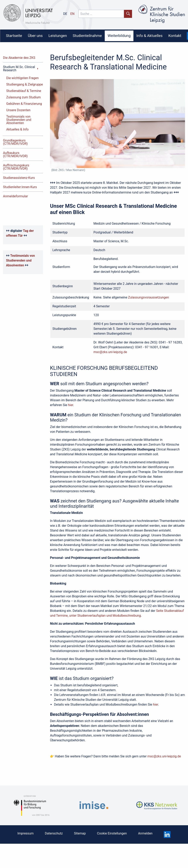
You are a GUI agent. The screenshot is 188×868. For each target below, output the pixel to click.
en (73, 14)
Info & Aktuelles (149, 36)
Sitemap (80, 833)
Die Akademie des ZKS (19, 58)
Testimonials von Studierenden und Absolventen (19, 120)
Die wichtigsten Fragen (22, 78)
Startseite (14, 36)
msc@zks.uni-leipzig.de (110, 352)
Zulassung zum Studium (23, 97)
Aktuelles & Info (17, 129)
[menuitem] (14, 36)
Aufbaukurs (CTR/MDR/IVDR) (15, 154)
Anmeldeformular (15, 196)
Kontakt (175, 36)
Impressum (26, 833)
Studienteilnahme (87, 36)
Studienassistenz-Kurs (19, 178)
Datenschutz (54, 833)
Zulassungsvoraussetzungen (148, 297)
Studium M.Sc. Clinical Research (19, 69)
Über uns (35, 36)
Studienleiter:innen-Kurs (20, 187)
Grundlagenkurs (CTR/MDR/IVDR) (15, 142)
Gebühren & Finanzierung (24, 104)
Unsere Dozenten (18, 110)
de (65, 14)
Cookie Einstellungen (112, 833)
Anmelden (145, 833)
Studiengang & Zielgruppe (25, 84)
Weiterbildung (119, 36)
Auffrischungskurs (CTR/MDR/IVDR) (16, 167)
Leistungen (58, 36)
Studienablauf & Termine (24, 91)
